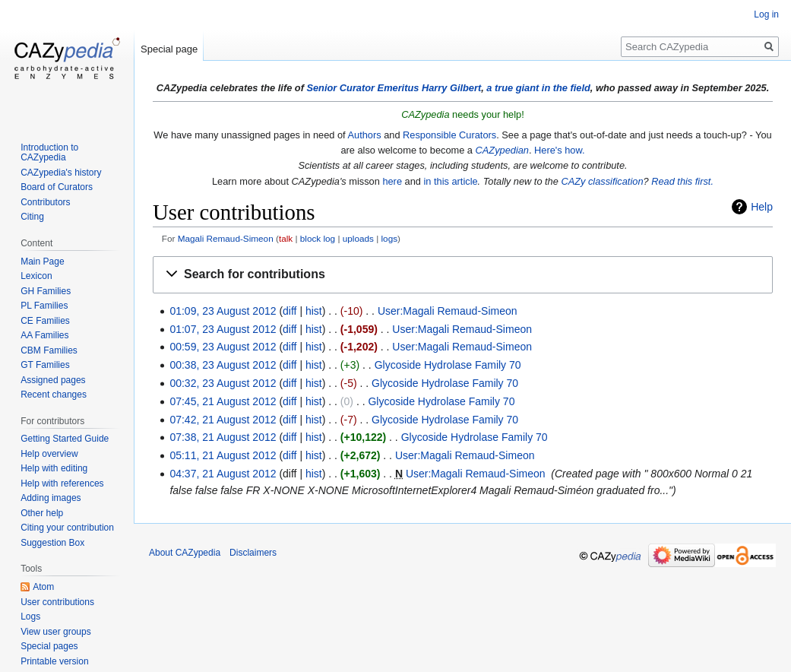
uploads (358, 238)
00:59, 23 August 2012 (223, 347)
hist (314, 311)
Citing (32, 217)
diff (290, 311)
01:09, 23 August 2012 (223, 311)
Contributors (45, 202)
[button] (463, 275)
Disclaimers (253, 553)
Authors (365, 135)
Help (762, 207)
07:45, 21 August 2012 (223, 401)
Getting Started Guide (65, 439)
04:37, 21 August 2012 (223, 474)
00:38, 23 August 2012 (223, 365)
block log (318, 238)
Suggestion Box (52, 543)
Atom (43, 587)
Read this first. (682, 181)
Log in (766, 14)
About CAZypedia (185, 553)
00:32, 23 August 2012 (223, 383)
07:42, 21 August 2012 (223, 420)
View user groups (56, 632)
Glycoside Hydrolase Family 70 (448, 365)
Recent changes (54, 395)
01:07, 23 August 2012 (223, 329)
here (392, 181)
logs (390, 238)
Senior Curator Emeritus (362, 88)
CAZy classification (602, 181)
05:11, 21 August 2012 (223, 455)
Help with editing (54, 468)
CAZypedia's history (61, 173)
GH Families (46, 291)
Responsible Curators (449, 135)
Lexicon (36, 276)
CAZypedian (502, 150)
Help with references (62, 483)
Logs (30, 617)
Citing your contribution (67, 528)
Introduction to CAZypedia (49, 153)
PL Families (44, 306)
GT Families (45, 365)
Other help (42, 513)
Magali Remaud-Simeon (226, 238)
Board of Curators (57, 187)
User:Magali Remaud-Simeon (448, 311)
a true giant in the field (538, 88)
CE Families (45, 321)
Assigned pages (53, 380)
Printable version (54, 661)
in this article (450, 181)
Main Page (42, 262)
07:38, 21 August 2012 (223, 437)
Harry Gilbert (451, 88)
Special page (169, 49)
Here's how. (559, 150)
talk (286, 238)
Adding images (51, 498)
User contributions (57, 602)
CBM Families (49, 350)
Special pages (49, 646)
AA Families (44, 335)
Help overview (49, 454)
